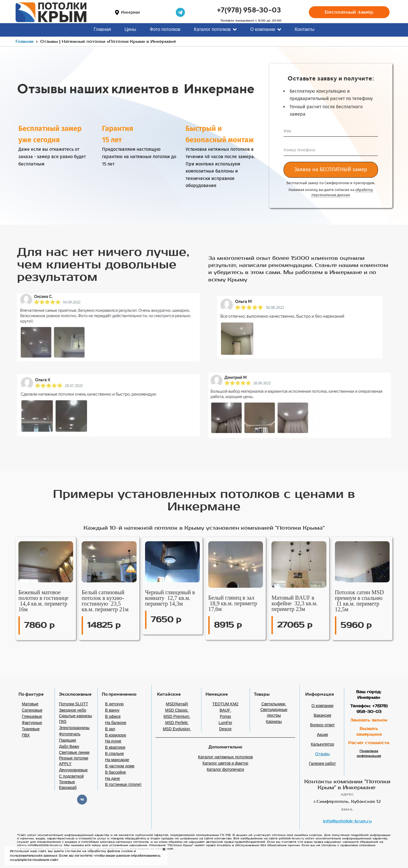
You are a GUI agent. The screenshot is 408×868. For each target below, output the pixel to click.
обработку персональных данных (342, 192)
